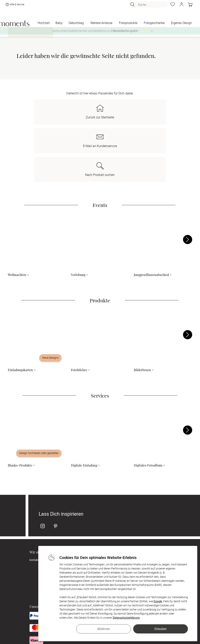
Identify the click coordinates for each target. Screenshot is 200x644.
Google (158, 601)
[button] (181, 5)
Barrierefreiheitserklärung (98, 532)
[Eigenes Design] (181, 23)
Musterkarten (144, 503)
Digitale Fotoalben (146, 507)
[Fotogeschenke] (154, 23)
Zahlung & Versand (94, 522)
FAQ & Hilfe (142, 517)
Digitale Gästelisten (147, 512)
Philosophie (89, 503)
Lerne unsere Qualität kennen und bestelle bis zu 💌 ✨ (99, 31)
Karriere (87, 507)
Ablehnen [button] (104, 629)
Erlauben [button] (161, 629)
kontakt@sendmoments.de (46, 503)
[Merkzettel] (173, 5)
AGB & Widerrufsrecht (96, 517)
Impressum (89, 512)
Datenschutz (90, 527)
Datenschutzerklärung (126, 618)
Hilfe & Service (15, 5)
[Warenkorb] (190, 5)
